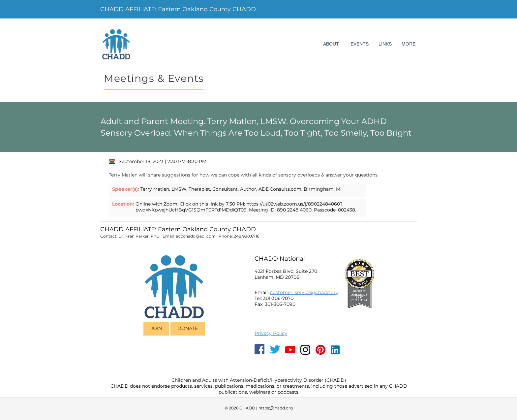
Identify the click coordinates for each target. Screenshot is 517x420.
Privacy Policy (271, 333)
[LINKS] (385, 44)
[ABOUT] (331, 44)
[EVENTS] (359, 44)
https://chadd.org (276, 408)
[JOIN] (156, 329)
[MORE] (409, 44)
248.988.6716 (246, 236)
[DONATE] (188, 329)
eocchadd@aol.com (196, 236)
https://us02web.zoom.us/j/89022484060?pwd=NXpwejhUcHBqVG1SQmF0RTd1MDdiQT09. (239, 207)
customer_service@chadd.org (304, 292)
